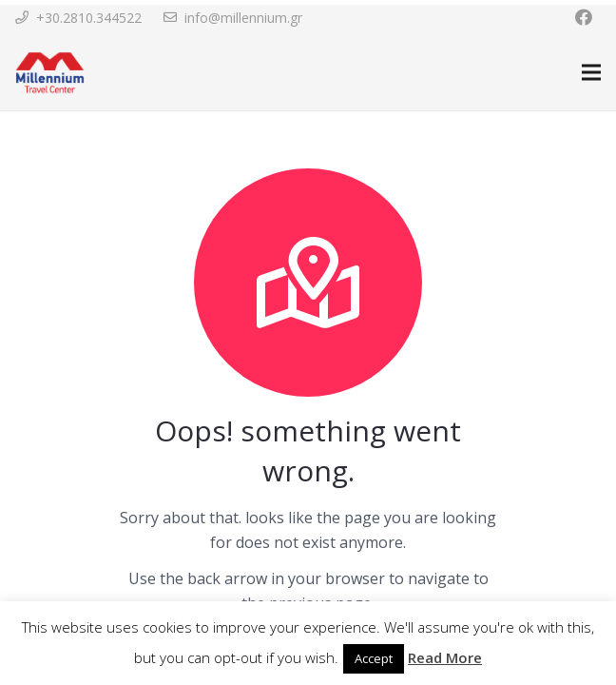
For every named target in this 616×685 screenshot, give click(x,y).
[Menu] (591, 72)
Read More (445, 657)
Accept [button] (374, 658)
